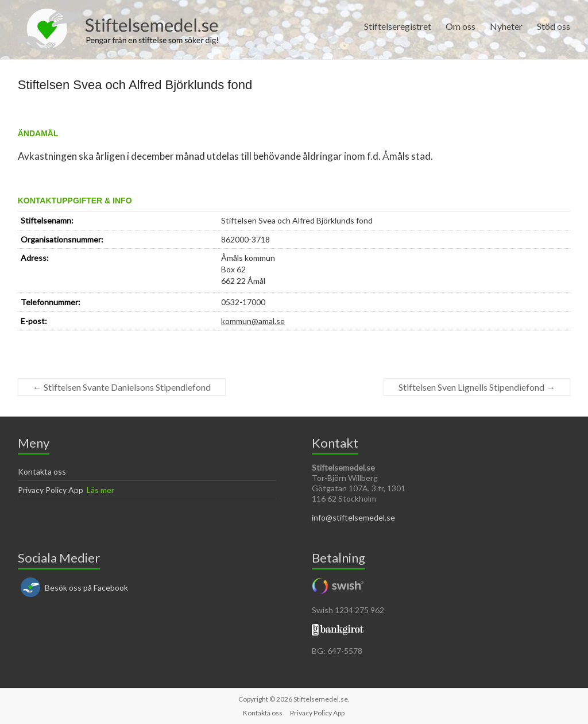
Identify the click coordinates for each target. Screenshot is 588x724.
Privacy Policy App (51, 490)
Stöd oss (554, 26)
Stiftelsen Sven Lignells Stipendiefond (477, 387)
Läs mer (100, 490)
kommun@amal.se (253, 321)
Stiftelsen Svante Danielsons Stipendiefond (122, 387)
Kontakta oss (42, 471)
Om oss (461, 26)
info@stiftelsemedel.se (353, 517)
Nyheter (506, 26)
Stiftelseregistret (398, 26)
